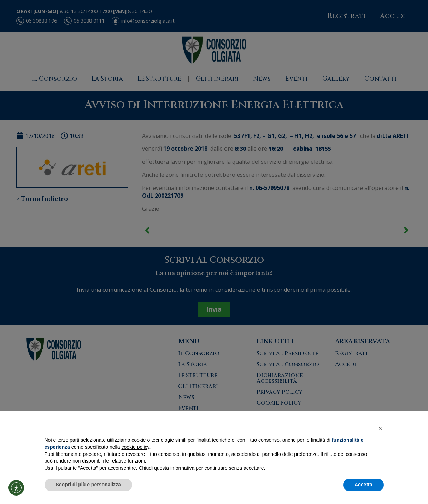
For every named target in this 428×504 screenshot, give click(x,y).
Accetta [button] (363, 485)
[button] (380, 428)
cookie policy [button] (135, 447)
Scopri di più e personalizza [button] (88, 485)
